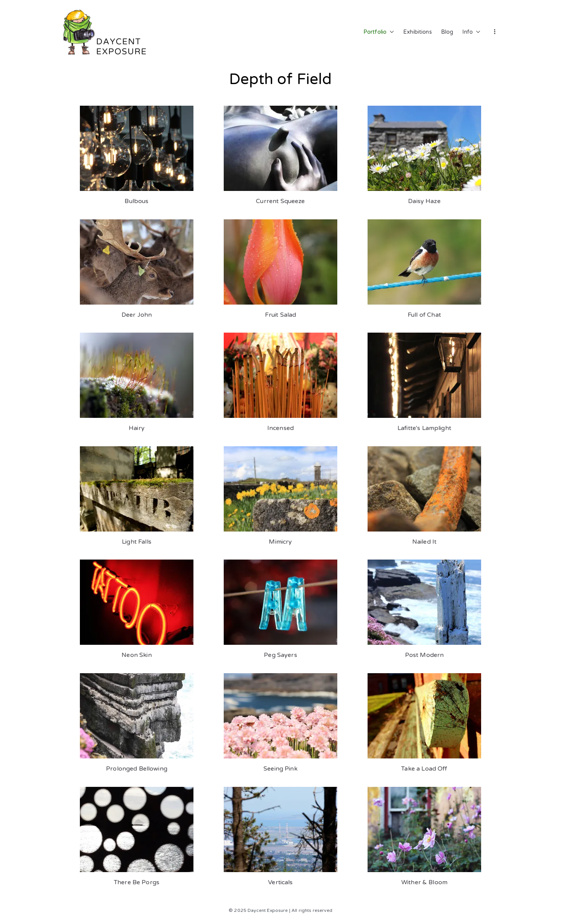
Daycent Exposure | (269, 910)
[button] (390, 32)
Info (471, 32)
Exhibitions (418, 32)
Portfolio (379, 32)
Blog (447, 32)
